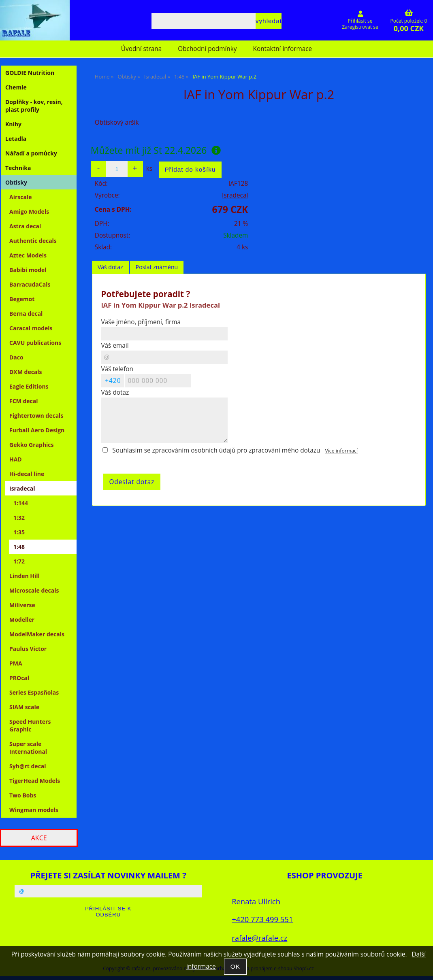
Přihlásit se (360, 21)
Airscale (20, 197)
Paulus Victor (28, 649)
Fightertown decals (36, 416)
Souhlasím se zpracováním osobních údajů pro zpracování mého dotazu (216, 450)
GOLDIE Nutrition (30, 73)
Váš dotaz (110, 267)
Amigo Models (29, 212)
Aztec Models (28, 255)
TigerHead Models (35, 781)
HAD (16, 459)
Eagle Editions (29, 386)
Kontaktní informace (283, 49)
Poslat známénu (157, 267)
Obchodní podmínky (207, 49)
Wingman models (34, 810)
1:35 (19, 532)
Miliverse (22, 605)
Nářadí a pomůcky (31, 153)
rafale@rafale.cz (259, 938)
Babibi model (28, 270)
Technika (18, 168)
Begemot (22, 299)
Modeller (22, 620)
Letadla (16, 139)
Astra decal (25, 226)
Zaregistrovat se (360, 27)
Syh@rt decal (28, 766)
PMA (16, 663)
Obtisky (16, 182)
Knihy (13, 124)
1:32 (19, 518)
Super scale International (28, 748)
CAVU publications (35, 343)
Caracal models (31, 328)
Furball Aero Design (37, 430)
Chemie (16, 87)
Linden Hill (25, 576)
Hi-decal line (27, 474)
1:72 (19, 561)
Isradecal (235, 195)
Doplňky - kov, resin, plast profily (34, 106)
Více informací (341, 451)
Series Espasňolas (34, 692)
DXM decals (26, 372)
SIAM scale (24, 707)
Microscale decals (34, 590)
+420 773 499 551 (262, 919)
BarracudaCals (30, 284)
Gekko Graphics (32, 445)
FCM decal (24, 401)
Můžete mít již (156, 150)
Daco (16, 357)
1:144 (21, 503)
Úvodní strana (141, 49)
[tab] (110, 267)
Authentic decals (33, 241)
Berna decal (26, 314)
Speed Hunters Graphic (30, 725)
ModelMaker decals (37, 634)
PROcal (19, 678)
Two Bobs (23, 795)
